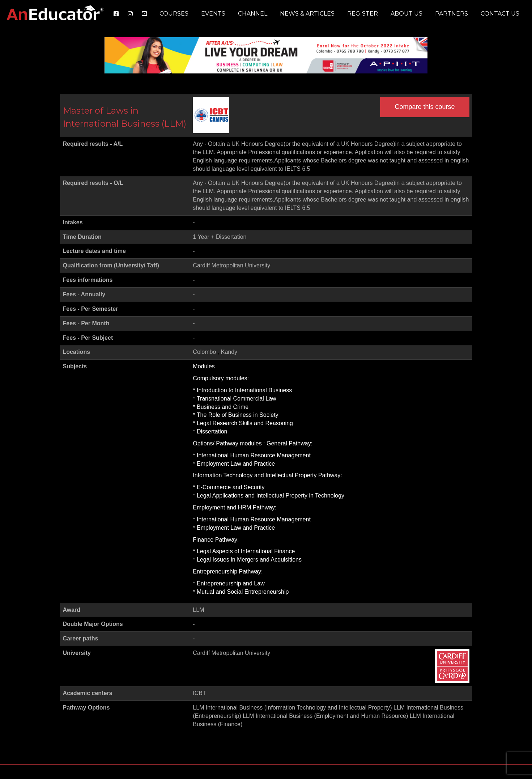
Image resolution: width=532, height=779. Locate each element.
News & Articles (307, 14)
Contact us (500, 14)
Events (213, 14)
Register (363, 14)
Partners (452, 14)
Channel (253, 14)
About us (407, 14)
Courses (174, 14)
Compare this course (425, 107)
